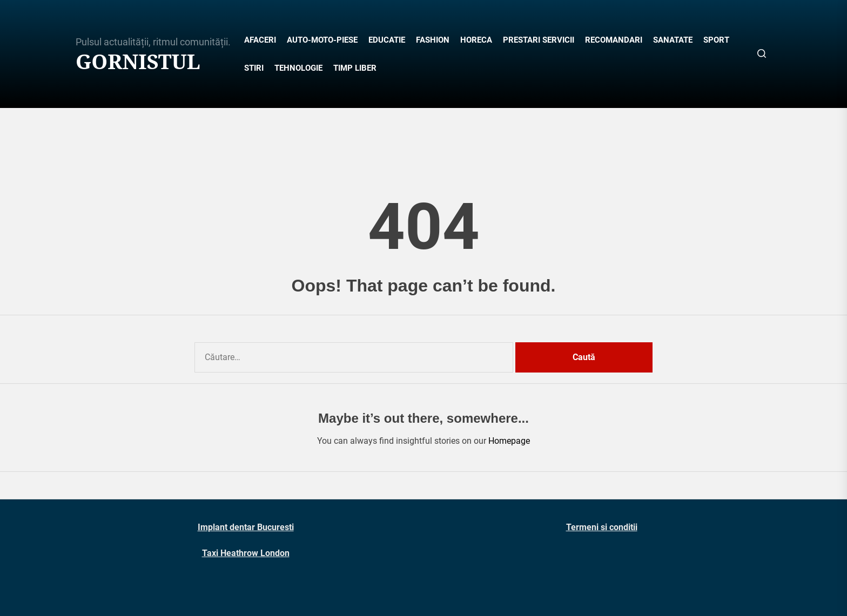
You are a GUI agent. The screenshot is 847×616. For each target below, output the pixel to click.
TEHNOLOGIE (298, 68)
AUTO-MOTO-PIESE (322, 40)
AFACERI (260, 40)
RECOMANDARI (614, 40)
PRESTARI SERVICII (539, 40)
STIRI (254, 68)
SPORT (716, 40)
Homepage (509, 441)
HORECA (476, 40)
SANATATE (673, 40)
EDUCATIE (387, 40)
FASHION (433, 40)
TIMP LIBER (355, 68)
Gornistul (138, 62)
